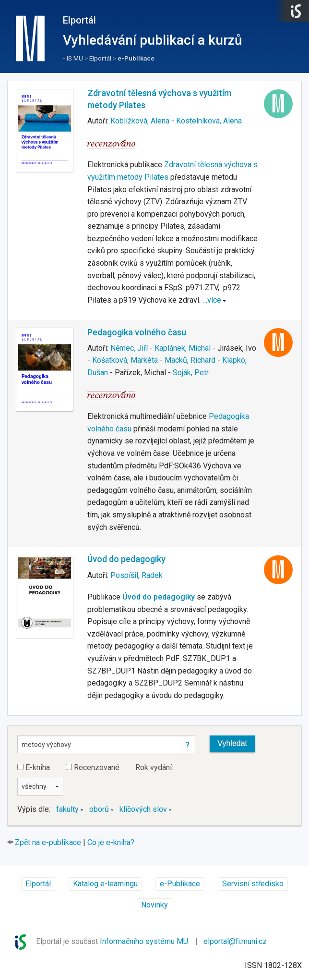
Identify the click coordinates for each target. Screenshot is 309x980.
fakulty (67, 809)
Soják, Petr (191, 373)
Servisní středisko (253, 884)
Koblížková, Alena (140, 121)
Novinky (154, 905)
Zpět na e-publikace (48, 842)
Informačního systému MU (144, 942)
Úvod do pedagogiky (126, 559)
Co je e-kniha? (111, 842)
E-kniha (34, 767)
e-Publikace (136, 58)
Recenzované (93, 767)
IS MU (75, 58)
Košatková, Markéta (125, 360)
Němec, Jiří (129, 348)
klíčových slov (143, 809)
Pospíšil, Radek (137, 575)
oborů (99, 809)
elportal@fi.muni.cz (235, 942)
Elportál (79, 20)
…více (212, 300)
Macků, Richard (190, 360)
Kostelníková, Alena (209, 121)
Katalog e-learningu (105, 884)
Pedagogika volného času (137, 332)
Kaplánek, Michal (183, 348)
